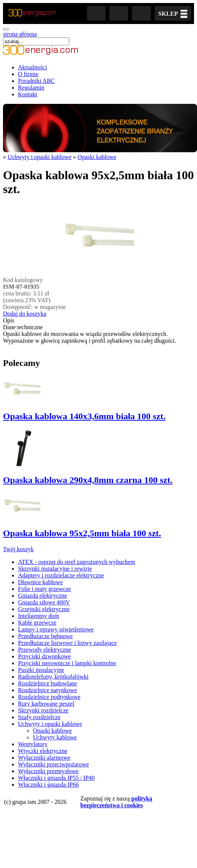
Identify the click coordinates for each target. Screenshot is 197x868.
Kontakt (28, 94)
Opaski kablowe (97, 157)
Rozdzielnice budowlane (48, 683)
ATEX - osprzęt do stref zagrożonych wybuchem (77, 562)
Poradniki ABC (36, 81)
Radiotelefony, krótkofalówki (53, 677)
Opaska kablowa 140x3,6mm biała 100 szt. (84, 416)
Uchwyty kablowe (55, 737)
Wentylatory (33, 744)
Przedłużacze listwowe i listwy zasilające (67, 643)
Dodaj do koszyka (25, 314)
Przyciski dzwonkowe (44, 656)
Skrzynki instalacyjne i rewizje (55, 569)
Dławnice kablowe (40, 582)
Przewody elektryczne (45, 650)
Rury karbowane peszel (46, 704)
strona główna (20, 34)
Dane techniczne (23, 327)
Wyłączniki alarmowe (44, 758)
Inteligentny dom (39, 616)
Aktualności (32, 67)
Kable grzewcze (37, 623)
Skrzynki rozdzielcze (43, 710)
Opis (9, 320)
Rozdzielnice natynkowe (48, 690)
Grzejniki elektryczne (44, 609)
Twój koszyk (18, 549)
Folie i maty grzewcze (45, 589)
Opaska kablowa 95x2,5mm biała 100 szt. (82, 533)
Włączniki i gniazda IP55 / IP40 (56, 778)
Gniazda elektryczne (43, 596)
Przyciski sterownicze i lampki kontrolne (67, 663)
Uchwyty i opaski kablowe (40, 157)
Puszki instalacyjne (41, 670)
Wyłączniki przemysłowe (48, 771)
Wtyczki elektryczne (43, 751)
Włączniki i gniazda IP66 (48, 785)
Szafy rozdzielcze (39, 717)
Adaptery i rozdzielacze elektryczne (61, 575)
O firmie (28, 74)
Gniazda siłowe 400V (44, 602)
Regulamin (31, 88)
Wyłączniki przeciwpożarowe (54, 764)
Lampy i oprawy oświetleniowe (56, 629)
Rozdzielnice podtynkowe (49, 697)
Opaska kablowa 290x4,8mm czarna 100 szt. (88, 480)
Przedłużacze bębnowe (45, 636)
